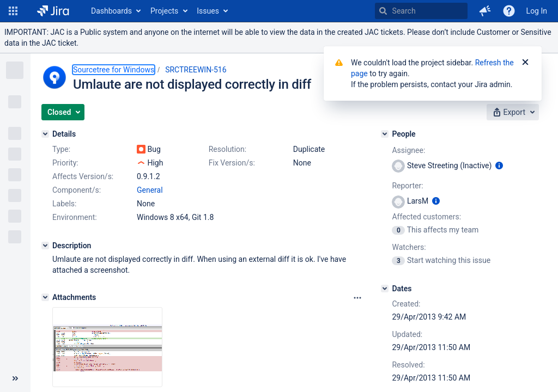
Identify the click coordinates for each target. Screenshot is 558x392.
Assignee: (408, 150)
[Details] (45, 134)
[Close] (525, 63)
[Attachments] (45, 297)
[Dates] (385, 289)
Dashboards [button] (111, 11)
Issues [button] (208, 11)
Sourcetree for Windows (114, 70)
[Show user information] (499, 166)
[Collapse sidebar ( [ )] (15, 378)
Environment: (75, 217)
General (150, 190)
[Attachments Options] (357, 298)
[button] (13, 11)
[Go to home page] (53, 11)
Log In (537, 11)
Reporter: (407, 186)
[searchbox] (421, 11)
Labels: (64, 204)
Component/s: (77, 190)
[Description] (45, 246)
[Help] (509, 11)
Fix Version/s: (232, 163)
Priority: (65, 163)
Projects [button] (164, 11)
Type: (61, 149)
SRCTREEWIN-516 (196, 70)
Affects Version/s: (83, 176)
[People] (385, 134)
